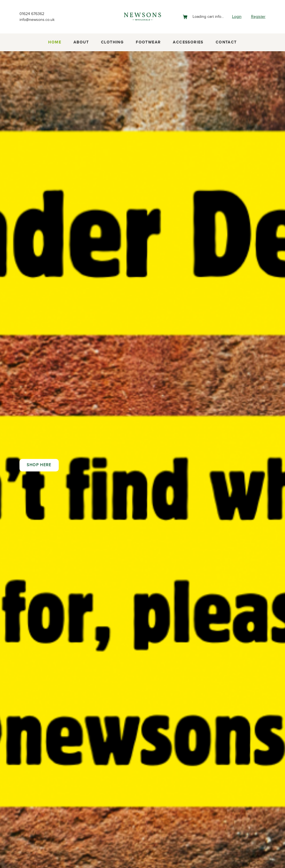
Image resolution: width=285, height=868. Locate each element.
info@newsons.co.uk (40, 20)
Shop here (39, 465)
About (81, 42)
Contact (226, 42)
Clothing (112, 42)
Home (55, 42)
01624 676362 (33, 13)
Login (234, 17)
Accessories (188, 42)
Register (257, 17)
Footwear (148, 42)
